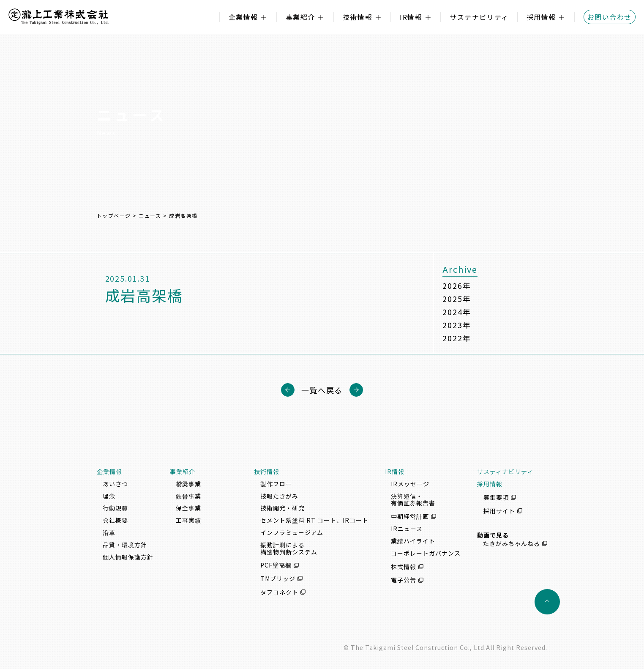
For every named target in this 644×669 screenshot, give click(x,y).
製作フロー (276, 484)
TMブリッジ (278, 579)
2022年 (457, 338)
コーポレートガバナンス (426, 553)
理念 (109, 496)
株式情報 (404, 567)
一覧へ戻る (322, 390)
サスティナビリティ (505, 472)
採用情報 (541, 17)
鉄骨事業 (188, 496)
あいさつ (115, 484)
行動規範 (115, 508)
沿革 (109, 532)
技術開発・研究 (282, 508)
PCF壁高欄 (276, 565)
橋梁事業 (188, 484)
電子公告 (404, 580)
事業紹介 (300, 17)
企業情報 (243, 17)
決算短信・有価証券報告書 (413, 500)
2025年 (457, 299)
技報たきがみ (279, 496)
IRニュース (407, 529)
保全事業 (188, 508)
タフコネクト (279, 592)
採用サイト (499, 511)
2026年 (457, 285)
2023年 (457, 325)
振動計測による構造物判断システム (289, 548)
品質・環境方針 (125, 545)
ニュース (150, 215)
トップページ (114, 215)
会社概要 (115, 520)
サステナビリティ (479, 17)
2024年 (457, 312)
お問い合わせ (610, 17)
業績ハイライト (413, 541)
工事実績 (188, 520)
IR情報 (411, 17)
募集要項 (496, 497)
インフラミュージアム (292, 532)
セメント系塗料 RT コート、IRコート (314, 520)
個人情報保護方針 (128, 557)
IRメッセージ (410, 484)
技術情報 (357, 17)
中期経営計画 (410, 516)
